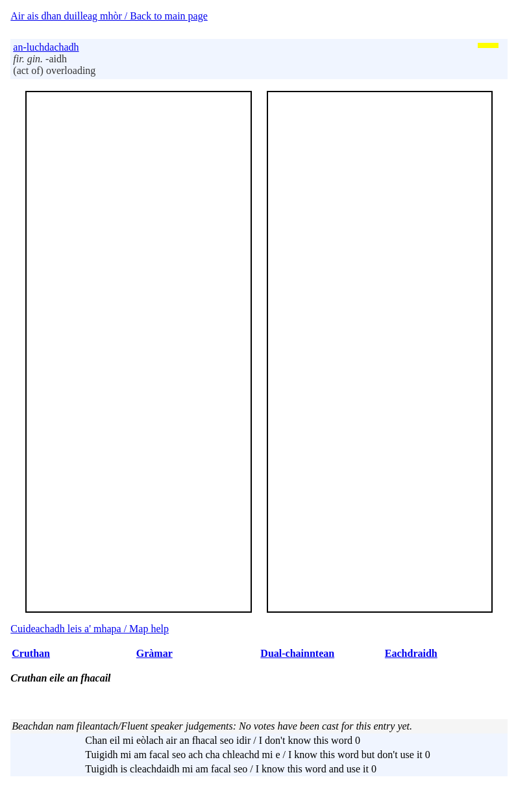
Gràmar (154, 653)
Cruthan (31, 653)
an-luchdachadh (46, 47)
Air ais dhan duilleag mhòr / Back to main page (109, 16)
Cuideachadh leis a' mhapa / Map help (90, 629)
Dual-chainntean (297, 653)
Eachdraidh (411, 653)
